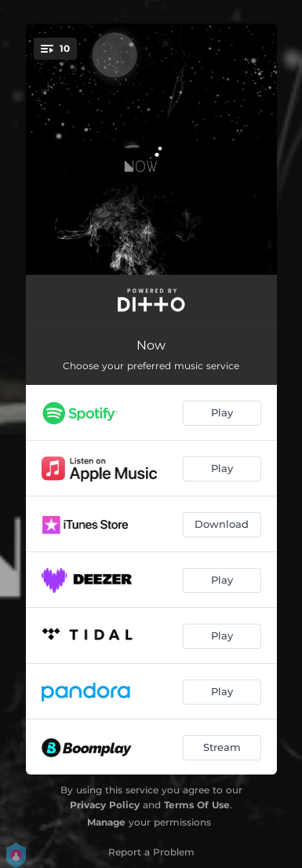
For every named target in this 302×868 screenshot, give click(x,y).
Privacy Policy (105, 805)
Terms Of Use (197, 805)
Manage (106, 822)
